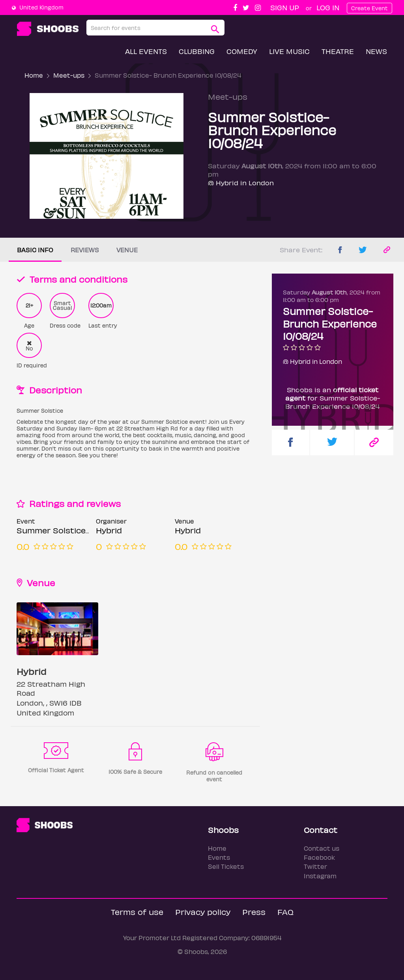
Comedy (242, 51)
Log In (328, 7)
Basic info (35, 250)
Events (219, 857)
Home (34, 75)
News (376, 51)
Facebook (319, 857)
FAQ (285, 912)
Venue (127, 250)
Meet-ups (69, 75)
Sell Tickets (226, 866)
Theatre (338, 51)
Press (254, 912)
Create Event (369, 8)
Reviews (85, 250)
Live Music (289, 51)
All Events (146, 51)
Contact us (322, 848)
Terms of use (137, 912)
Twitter (315, 866)
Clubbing (197, 51)
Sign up (285, 7)
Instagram (320, 876)
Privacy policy (203, 912)
